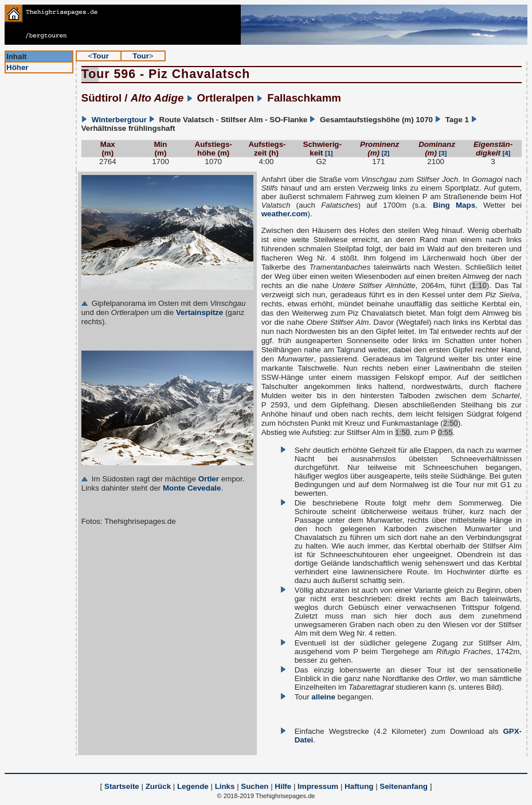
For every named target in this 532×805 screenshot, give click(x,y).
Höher (17, 67)
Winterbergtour (119, 120)
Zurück (158, 786)
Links (225, 786)
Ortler (209, 479)
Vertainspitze (199, 312)
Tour (101, 56)
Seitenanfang (404, 786)
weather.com (285, 214)
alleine (323, 697)
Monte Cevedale (192, 488)
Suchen (255, 786)
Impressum (318, 786)
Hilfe (283, 786)
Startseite (122, 786)
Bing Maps (454, 205)
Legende (193, 786)
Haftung (359, 786)
